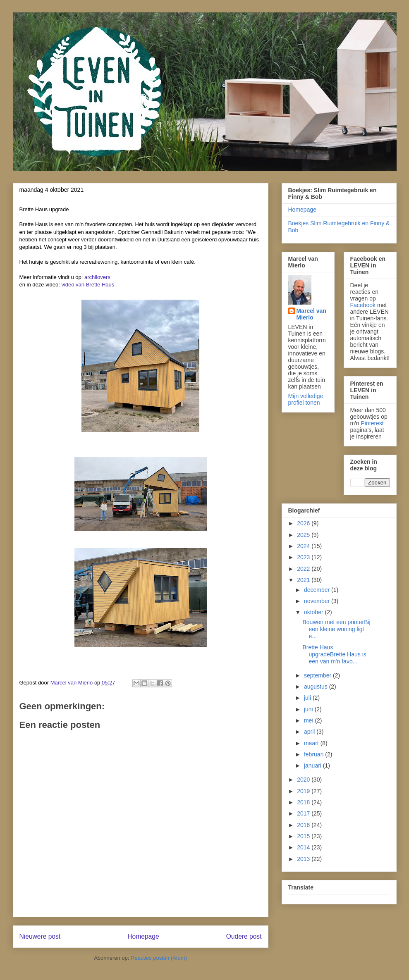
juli (308, 698)
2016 (304, 825)
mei (309, 720)
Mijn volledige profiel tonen (306, 399)
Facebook (363, 305)
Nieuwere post (40, 936)
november (318, 601)
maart (312, 743)
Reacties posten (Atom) (159, 958)
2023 (304, 557)
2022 (304, 569)
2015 (304, 836)
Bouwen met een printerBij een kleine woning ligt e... (336, 629)
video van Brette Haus (88, 285)
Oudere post (244, 936)
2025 (304, 535)
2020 (304, 780)
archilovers (97, 277)
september (318, 675)
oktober (315, 612)
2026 (304, 523)
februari (315, 754)
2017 (304, 813)
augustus (317, 687)
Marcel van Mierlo (311, 314)
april (310, 732)
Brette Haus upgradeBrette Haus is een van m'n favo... (334, 654)
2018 (304, 802)
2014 (304, 847)
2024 (304, 546)
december (318, 590)
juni (309, 709)
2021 (304, 580)
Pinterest (372, 423)
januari (313, 765)
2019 (304, 791)
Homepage (143, 936)
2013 (304, 859)
